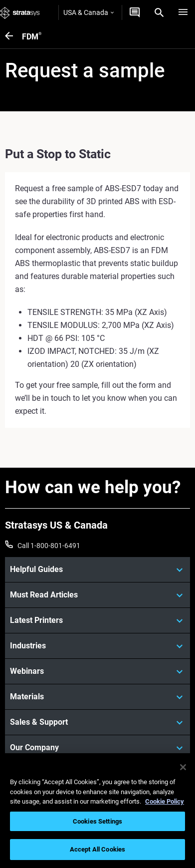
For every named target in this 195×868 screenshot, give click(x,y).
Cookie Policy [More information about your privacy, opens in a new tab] (165, 801)
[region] (97, 811)
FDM (32, 36)
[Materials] (97, 697)
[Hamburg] (183, 12)
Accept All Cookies (97, 849)
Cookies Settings (97, 821)
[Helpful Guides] (97, 570)
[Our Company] (97, 748)
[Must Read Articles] (97, 595)
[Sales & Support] (97, 722)
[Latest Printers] (97, 620)
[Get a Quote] (135, 12)
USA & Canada (89, 12)
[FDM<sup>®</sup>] (13, 37)
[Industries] (97, 646)
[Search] (159, 12)
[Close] (183, 767)
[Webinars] (97, 671)
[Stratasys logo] (20, 12)
